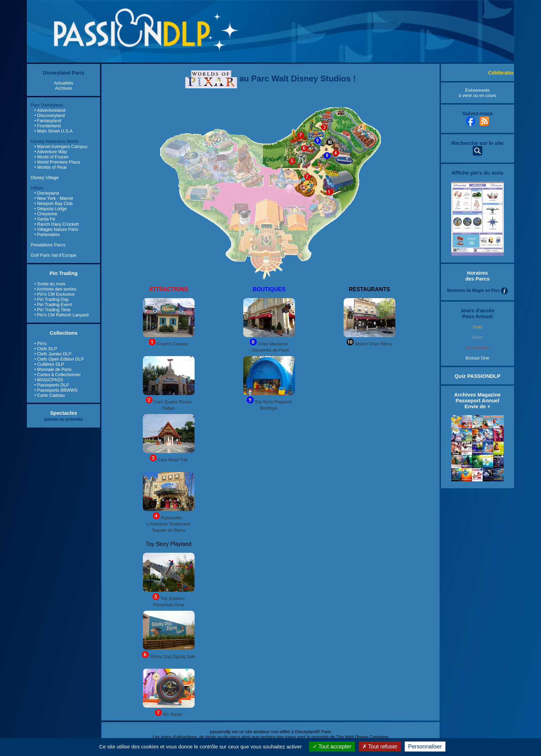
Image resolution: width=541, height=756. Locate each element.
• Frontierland (48, 126)
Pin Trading (63, 273)
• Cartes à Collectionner (58, 375)
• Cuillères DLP (49, 364)
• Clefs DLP (46, 349)
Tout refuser (380, 747)
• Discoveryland (50, 115)
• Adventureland (50, 110)
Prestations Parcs (48, 245)
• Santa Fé (45, 219)
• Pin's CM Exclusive (55, 294)
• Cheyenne (46, 214)
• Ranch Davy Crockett (57, 224)
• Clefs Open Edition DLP (59, 359)
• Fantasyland (48, 121)
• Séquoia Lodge (51, 209)
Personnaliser (425, 747)
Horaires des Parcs (477, 276)
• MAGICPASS (49, 380)
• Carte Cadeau (50, 395)
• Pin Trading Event (53, 305)
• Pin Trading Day (52, 299)
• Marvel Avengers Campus (61, 146)
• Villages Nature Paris (56, 229)
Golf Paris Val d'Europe (53, 255)
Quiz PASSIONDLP (477, 376)
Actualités (64, 83)
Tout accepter (332, 747)
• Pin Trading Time (52, 310)
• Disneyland (47, 193)
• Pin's (41, 343)
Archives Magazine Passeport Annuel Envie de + (477, 400)
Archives (64, 88)
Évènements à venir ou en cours (477, 93)
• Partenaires (47, 234)
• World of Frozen (52, 157)
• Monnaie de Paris (53, 369)
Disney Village (45, 178)
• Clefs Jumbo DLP (53, 354)
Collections (64, 333)
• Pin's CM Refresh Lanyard (62, 315)
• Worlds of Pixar (51, 167)
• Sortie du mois (50, 284)
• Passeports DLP (52, 385)
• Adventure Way (51, 152)
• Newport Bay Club (54, 203)
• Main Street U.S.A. (54, 131)
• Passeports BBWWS (56, 390)
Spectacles (63, 413)
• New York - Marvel (54, 198)
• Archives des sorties (56, 289)
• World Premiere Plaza (57, 162)
